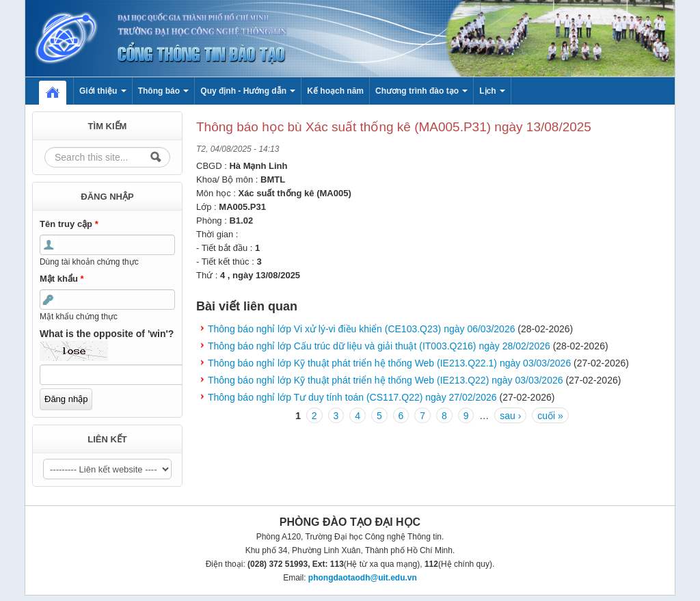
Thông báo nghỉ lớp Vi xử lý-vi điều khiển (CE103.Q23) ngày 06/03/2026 (361, 329)
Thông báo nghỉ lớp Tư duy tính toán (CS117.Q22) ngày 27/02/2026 (352, 397)
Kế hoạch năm (335, 91)
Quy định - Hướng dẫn (248, 91)
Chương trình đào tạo (421, 91)
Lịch (492, 91)
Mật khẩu (62, 279)
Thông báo (164, 91)
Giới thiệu (103, 91)
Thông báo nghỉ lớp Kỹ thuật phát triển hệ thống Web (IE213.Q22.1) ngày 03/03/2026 (389, 363)
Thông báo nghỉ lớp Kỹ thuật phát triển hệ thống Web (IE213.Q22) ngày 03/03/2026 (386, 380)
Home (59, 91)
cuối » (550, 416)
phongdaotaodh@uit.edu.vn (363, 578)
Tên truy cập (69, 224)
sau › (510, 416)
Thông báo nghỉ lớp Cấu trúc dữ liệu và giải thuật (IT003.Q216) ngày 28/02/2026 (379, 346)
